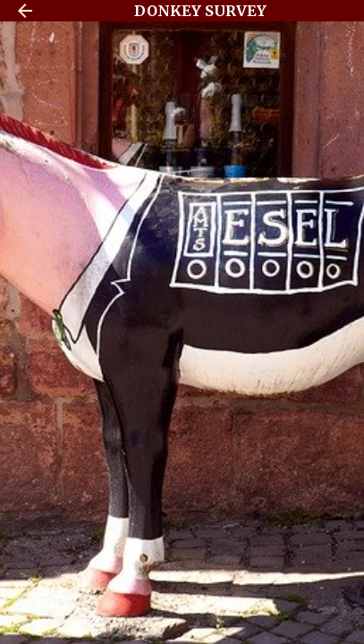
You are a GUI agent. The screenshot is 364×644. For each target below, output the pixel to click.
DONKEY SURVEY (200, 11)
